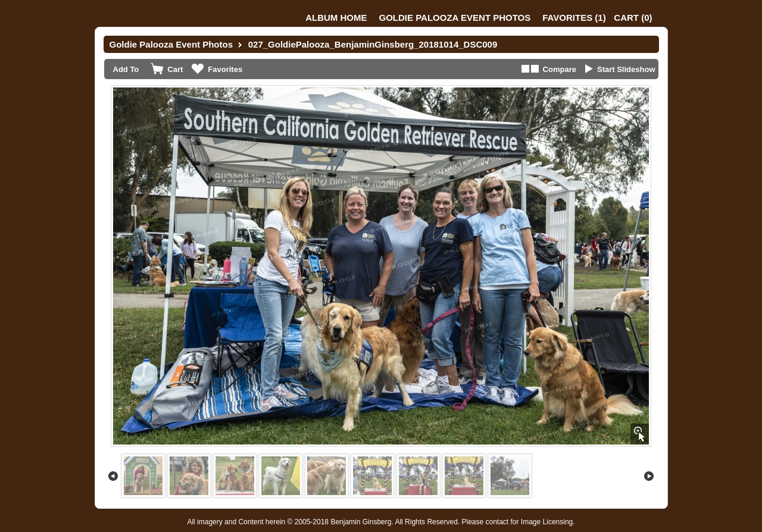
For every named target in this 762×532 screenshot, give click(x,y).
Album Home (336, 18)
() (574, 18)
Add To (126, 69)
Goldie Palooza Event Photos (455, 18)
